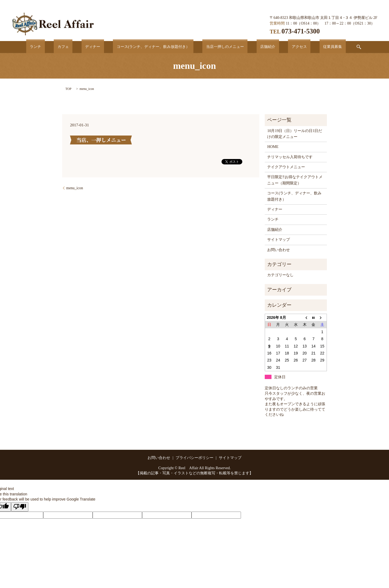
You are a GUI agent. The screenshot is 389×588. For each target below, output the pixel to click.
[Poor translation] (20, 507)
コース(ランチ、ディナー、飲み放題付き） (157, 47)
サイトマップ (279, 240)
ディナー (103, 47)
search (330, 47)
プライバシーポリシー (194, 458)
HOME (273, 147)
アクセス (281, 47)
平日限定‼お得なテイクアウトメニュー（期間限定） (295, 180)
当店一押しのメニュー (221, 47)
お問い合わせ (279, 250)
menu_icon (75, 188)
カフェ (81, 47)
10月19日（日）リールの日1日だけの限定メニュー (295, 134)
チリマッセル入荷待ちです (290, 157)
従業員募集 (307, 47)
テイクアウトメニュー (286, 167)
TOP (68, 89)
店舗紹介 (257, 47)
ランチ (61, 47)
